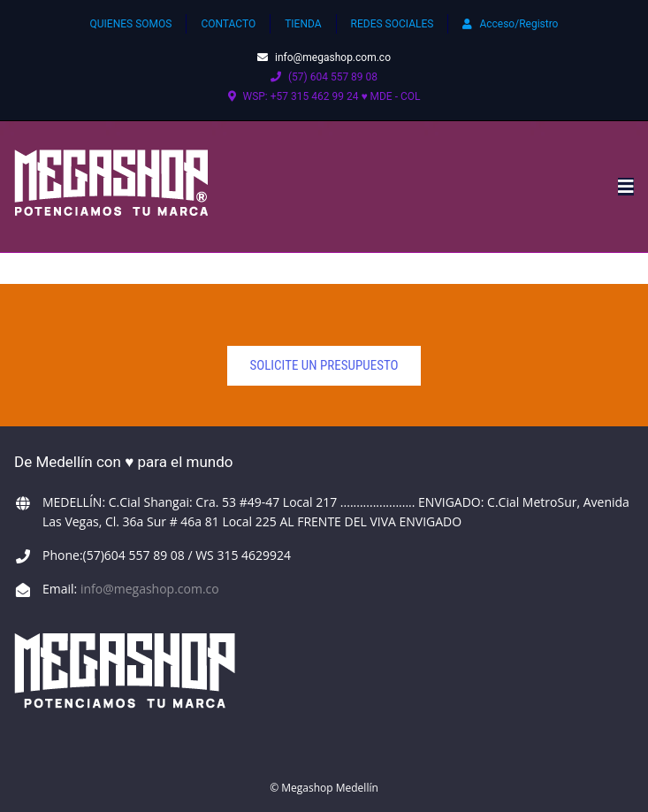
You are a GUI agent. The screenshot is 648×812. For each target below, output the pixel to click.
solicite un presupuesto (324, 365)
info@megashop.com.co (324, 57)
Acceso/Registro (510, 24)
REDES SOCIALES (393, 24)
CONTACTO (228, 24)
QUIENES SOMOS (131, 24)
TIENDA (303, 24)
